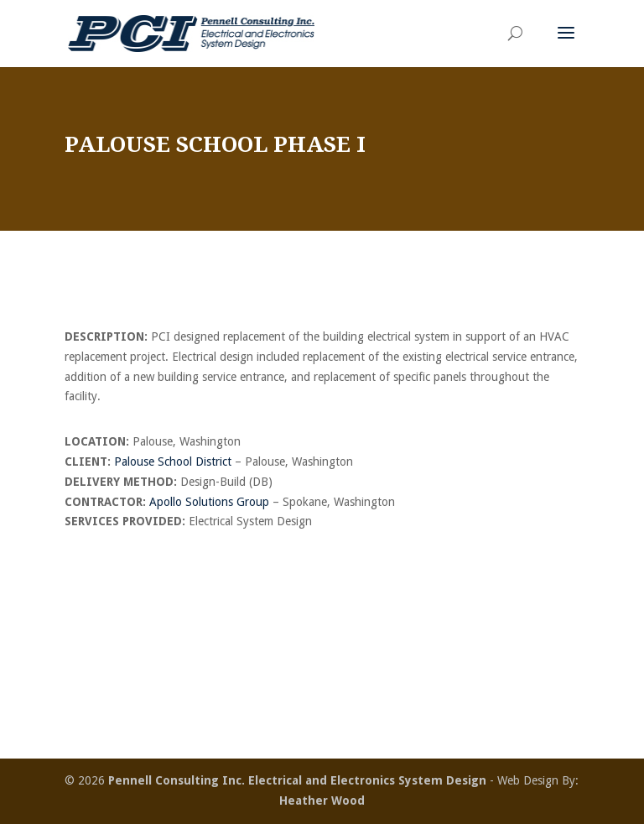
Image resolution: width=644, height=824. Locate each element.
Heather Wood (322, 801)
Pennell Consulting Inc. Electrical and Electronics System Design (297, 780)
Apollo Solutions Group (209, 502)
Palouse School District (173, 462)
